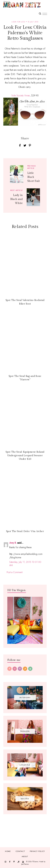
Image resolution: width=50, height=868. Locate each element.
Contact (20, 851)
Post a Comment (15, 572)
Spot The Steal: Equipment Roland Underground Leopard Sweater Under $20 (25, 455)
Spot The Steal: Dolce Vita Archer (25, 531)
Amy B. (13, 543)
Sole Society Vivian (21, 96)
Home (8, 851)
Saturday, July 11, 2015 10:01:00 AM (25, 564)
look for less (18, 22)
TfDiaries (35, 861)
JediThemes (25, 864)
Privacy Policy (37, 851)
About (25, 856)
